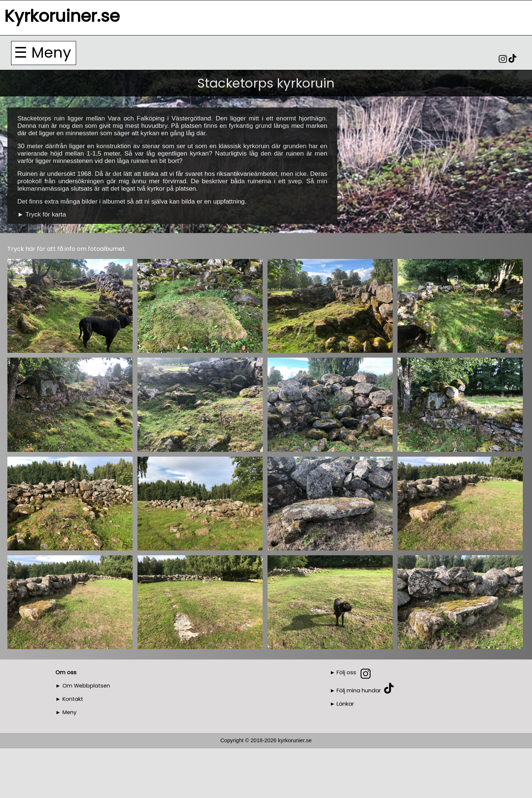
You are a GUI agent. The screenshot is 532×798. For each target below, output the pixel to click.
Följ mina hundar (359, 690)
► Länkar (342, 704)
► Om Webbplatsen (83, 686)
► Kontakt (69, 699)
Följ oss (346, 672)
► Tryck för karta (42, 214)
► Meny (66, 712)
